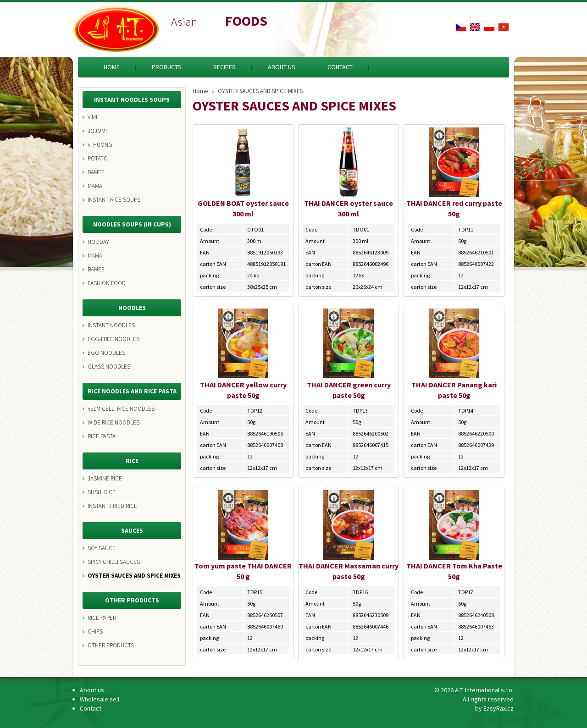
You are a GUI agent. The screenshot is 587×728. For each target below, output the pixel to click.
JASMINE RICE (105, 478)
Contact (340, 67)
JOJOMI (97, 131)
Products (166, 67)
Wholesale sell (100, 699)
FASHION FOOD (107, 283)
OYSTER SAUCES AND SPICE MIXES (134, 576)
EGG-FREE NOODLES (114, 339)
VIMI (92, 117)
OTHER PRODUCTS (111, 645)
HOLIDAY (98, 242)
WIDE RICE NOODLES (114, 422)
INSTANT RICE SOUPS (114, 200)
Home (112, 67)
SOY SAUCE (102, 548)
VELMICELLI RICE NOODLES (121, 409)
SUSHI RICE (102, 492)
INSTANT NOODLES (111, 325)
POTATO (98, 158)
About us (282, 67)
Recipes (224, 67)
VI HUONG (100, 145)
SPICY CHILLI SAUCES (114, 562)
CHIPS (95, 631)
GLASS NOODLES (109, 367)
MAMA (95, 186)
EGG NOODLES (106, 353)
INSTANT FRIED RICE (112, 506)
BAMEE (96, 172)
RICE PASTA (102, 436)
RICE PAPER (102, 618)
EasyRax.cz (498, 708)
